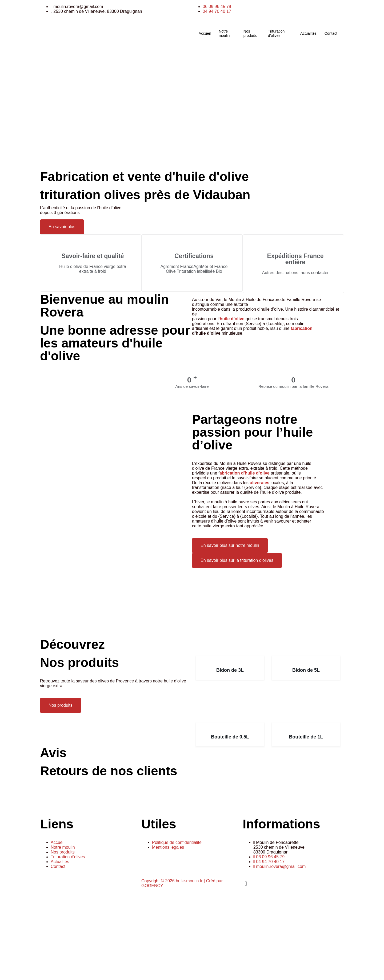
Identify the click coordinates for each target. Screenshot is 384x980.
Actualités (308, 33)
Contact (331, 33)
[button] (293, 884)
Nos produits (250, 33)
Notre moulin (224, 33)
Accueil (205, 33)
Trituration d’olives (276, 33)
